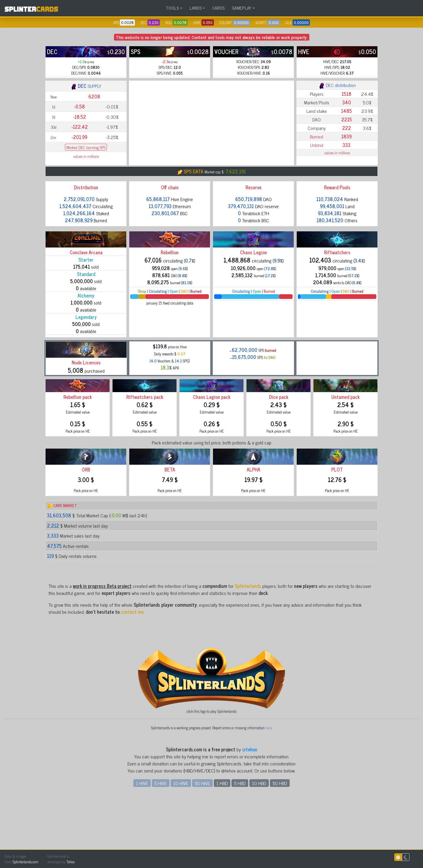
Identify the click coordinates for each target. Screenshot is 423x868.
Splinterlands (248, 639)
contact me (132, 665)
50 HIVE (202, 836)
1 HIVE (142, 836)
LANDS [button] (196, 8)
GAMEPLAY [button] (242, 8)
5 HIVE (161, 836)
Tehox (70, 862)
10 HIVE (181, 836)
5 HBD (240, 836)
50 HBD (280, 836)
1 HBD (222, 836)
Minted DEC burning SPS (86, 187)
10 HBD (259, 836)
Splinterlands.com (26, 862)
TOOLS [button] (172, 8)
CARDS (218, 8)
